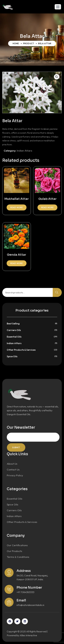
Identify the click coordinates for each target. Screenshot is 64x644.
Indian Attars (24, 151)
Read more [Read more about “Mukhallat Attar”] (17, 207)
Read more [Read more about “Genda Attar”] (17, 263)
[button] (58, 7)
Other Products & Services (21, 350)
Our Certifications (17, 545)
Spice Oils (12, 356)
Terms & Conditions (18, 557)
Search (57, 292)
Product (29, 43)
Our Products (14, 551)
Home (16, 43)
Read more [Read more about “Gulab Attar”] (47, 207)
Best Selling (13, 323)
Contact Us (13, 469)
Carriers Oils (14, 330)
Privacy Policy (15, 475)
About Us (12, 464)
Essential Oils (14, 337)
